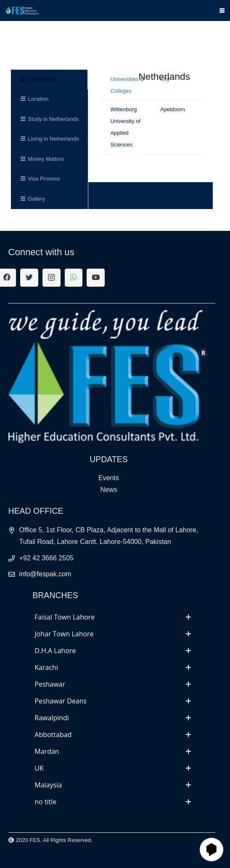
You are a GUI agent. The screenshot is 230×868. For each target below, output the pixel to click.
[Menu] (222, 10)
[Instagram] (52, 278)
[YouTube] (96, 278)
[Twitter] (29, 278)
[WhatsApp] (74, 278)
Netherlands (164, 76)
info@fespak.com (45, 574)
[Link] (22, 10)
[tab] (113, 617)
